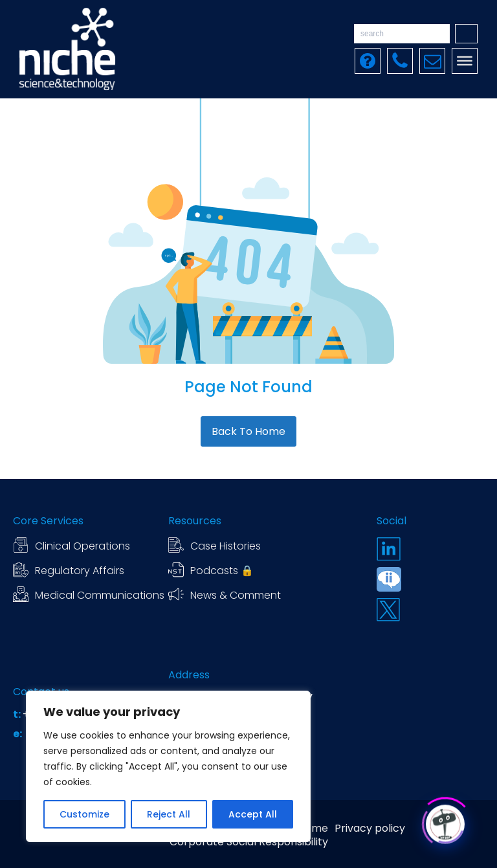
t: (18, 715)
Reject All (169, 814)
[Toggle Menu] (465, 61)
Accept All (253, 814)
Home (313, 829)
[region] (168, 766)
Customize (84, 814)
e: (18, 734)
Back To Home (248, 431)
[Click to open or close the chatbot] (445, 821)
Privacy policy (370, 829)
